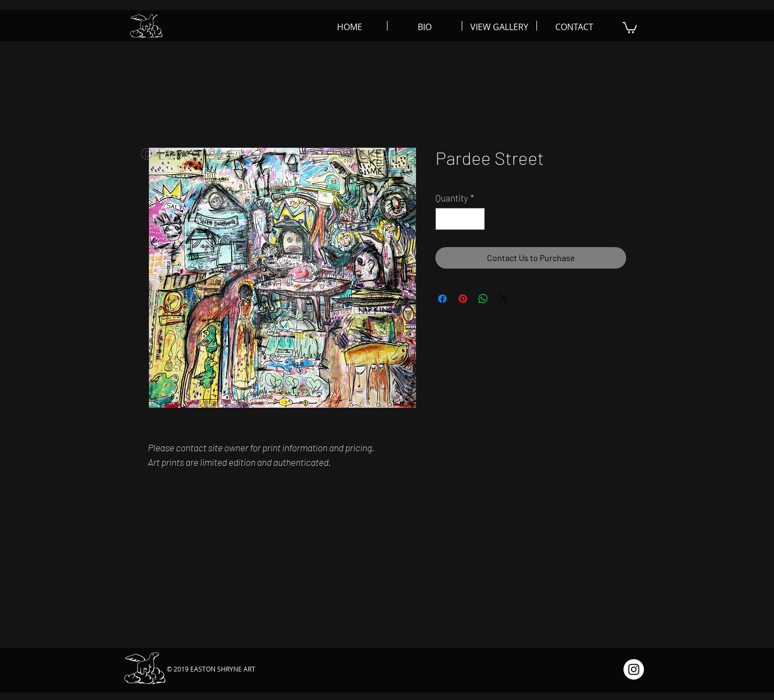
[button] (630, 27)
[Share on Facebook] (442, 299)
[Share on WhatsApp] (483, 299)
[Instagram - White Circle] (634, 669)
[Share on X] (504, 299)
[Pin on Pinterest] (463, 299)
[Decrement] (445, 219)
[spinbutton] (460, 219)
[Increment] (476, 219)
